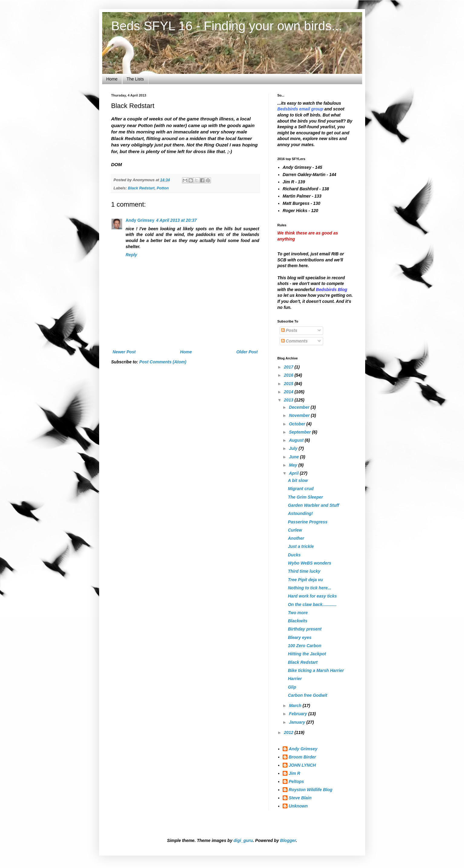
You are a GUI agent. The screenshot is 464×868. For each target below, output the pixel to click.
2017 (289, 367)
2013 (289, 400)
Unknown (298, 806)
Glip (292, 687)
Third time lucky (304, 571)
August (297, 440)
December (300, 407)
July (294, 448)
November (300, 415)
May (294, 465)
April (294, 473)
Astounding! (300, 513)
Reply (131, 255)
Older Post (247, 352)
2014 (289, 392)
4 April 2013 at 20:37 (176, 220)
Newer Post (124, 352)
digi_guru (243, 840)
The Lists (135, 79)
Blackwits (298, 621)
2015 (289, 384)
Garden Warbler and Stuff (313, 505)
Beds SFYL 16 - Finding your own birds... (227, 26)
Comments (294, 341)
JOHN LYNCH (302, 765)
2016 (289, 375)
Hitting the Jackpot (307, 654)
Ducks (294, 555)
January (298, 722)
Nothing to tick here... (309, 588)
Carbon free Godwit (307, 695)
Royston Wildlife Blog (311, 790)
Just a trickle (301, 546)
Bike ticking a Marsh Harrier (316, 670)
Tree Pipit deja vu (305, 580)
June (295, 457)
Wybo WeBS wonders (309, 563)
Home (112, 79)
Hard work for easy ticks (312, 596)
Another (296, 538)
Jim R (294, 773)
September (300, 432)
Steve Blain (300, 798)
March (296, 706)
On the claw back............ (312, 604)
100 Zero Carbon (304, 646)
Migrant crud (301, 489)
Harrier (295, 679)
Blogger (288, 840)
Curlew (295, 530)
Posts (289, 330)
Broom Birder (302, 757)
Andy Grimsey (140, 220)
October (298, 424)
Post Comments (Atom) (163, 362)
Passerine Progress (308, 522)
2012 (289, 732)
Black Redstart (141, 188)
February (299, 714)
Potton (163, 188)
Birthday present (305, 629)
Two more (298, 613)
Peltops (296, 781)
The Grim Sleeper (305, 497)
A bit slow (298, 480)
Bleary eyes (300, 637)
